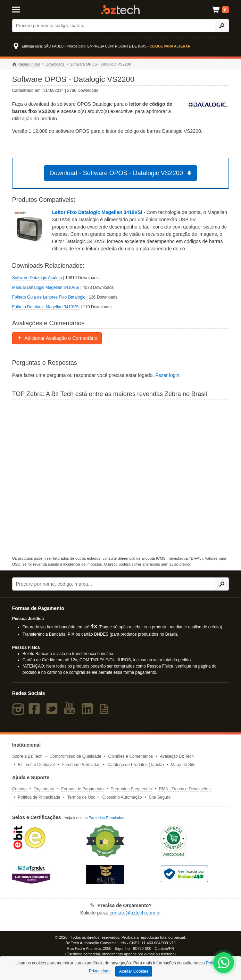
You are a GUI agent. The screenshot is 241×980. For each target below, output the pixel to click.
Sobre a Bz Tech (27, 756)
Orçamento (44, 789)
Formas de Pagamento (82, 789)
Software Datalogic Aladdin (37, 278)
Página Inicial (26, 64)
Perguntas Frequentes (131, 789)
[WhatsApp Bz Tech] (224, 964)
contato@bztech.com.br (135, 913)
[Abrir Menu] (27, 9)
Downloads (55, 64)
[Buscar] (114, 26)
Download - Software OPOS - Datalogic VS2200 (122, 173)
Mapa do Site (183, 765)
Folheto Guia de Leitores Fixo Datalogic (49, 297)
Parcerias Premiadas (81, 765)
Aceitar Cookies (134, 971)
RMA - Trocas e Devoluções (185, 789)
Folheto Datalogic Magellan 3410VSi (46, 307)
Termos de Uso (81, 797)
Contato (19, 789)
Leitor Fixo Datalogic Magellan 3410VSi (98, 212)
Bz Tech (120, 10)
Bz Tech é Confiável (36, 765)
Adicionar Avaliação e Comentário (57, 338)
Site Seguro (160, 797)
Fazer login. (168, 375)
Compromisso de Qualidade (76, 756)
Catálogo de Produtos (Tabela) (136, 765)
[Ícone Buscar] (222, 26)
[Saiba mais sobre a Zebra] (121, 475)
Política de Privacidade (39, 797)
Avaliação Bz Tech (177, 756)
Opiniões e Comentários (131, 756)
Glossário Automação (122, 797)
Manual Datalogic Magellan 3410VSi (46, 287)
